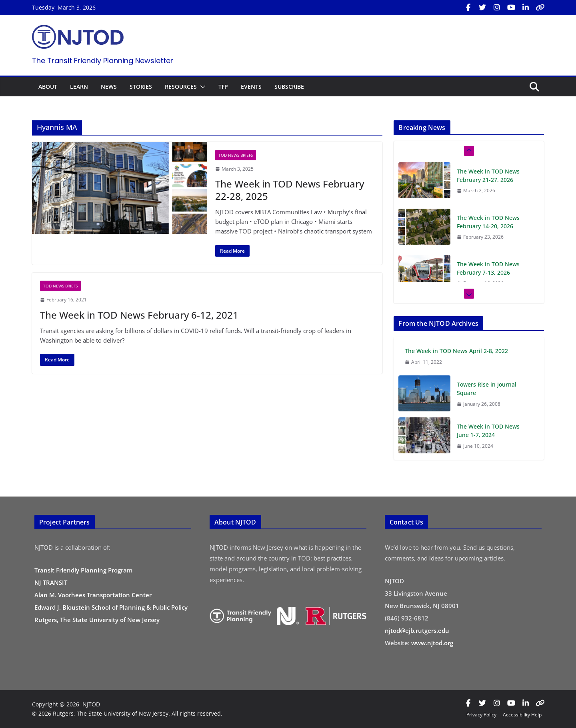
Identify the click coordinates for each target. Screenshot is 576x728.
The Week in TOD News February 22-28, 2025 (290, 190)
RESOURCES (181, 87)
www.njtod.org (432, 643)
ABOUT (48, 87)
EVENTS (251, 87)
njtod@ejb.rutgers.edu (417, 630)
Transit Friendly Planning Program (83, 570)
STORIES (141, 87)
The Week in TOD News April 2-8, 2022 (456, 351)
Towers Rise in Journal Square (487, 389)
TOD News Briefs (236, 155)
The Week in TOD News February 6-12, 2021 (139, 315)
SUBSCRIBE (289, 87)
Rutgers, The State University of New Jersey (97, 620)
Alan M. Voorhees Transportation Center (93, 595)
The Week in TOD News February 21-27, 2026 (488, 176)
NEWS (109, 87)
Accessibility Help (522, 715)
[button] (201, 87)
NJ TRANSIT (51, 582)
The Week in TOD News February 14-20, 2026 (488, 222)
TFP (223, 87)
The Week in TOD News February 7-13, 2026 (488, 268)
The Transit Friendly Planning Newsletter (103, 61)
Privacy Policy (481, 715)
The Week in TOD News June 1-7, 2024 (488, 431)
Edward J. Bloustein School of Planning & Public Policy (111, 607)
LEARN (79, 87)
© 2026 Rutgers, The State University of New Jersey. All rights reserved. (127, 713)
